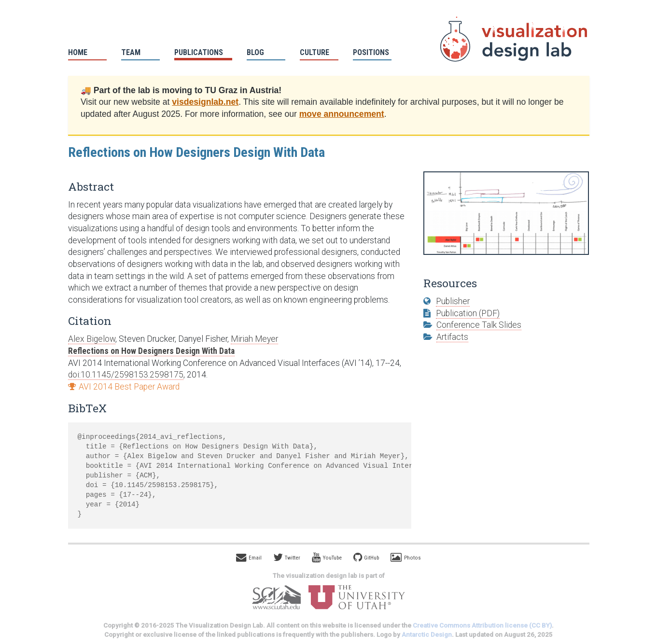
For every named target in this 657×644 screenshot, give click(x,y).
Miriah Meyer (254, 339)
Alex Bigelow (92, 339)
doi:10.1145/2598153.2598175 (126, 375)
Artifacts (452, 337)
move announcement (342, 114)
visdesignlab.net (205, 102)
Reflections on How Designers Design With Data (151, 351)
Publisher (453, 301)
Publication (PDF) (468, 313)
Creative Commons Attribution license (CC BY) (482, 625)
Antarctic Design (427, 635)
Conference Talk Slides (479, 325)
